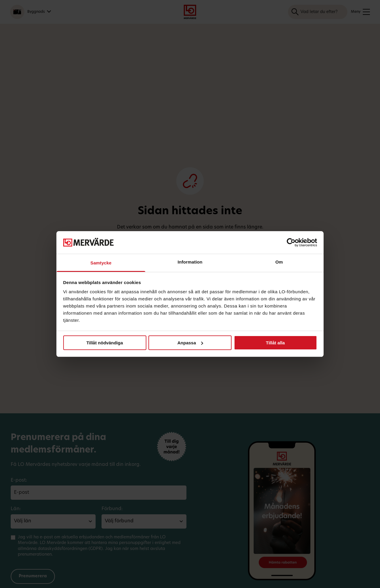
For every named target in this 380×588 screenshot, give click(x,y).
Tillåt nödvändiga (105, 343)
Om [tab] (279, 262)
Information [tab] (190, 262)
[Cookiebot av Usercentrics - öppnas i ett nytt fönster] (291, 242)
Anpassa (190, 343)
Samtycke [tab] (101, 263)
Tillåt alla (275, 343)
